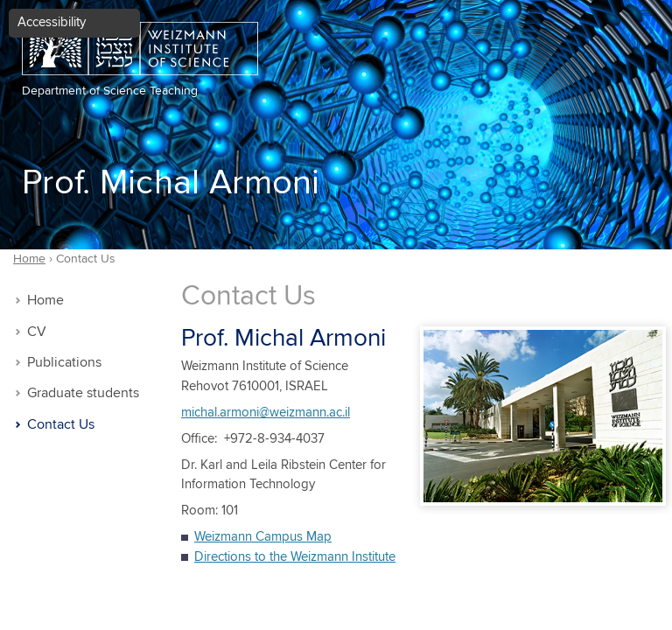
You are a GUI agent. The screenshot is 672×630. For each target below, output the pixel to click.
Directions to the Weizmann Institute (295, 557)
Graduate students (83, 393)
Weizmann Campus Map (263, 537)
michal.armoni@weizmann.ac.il (266, 413)
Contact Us (61, 425)
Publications (64, 363)
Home (45, 301)
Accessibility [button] (52, 22)
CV (37, 332)
